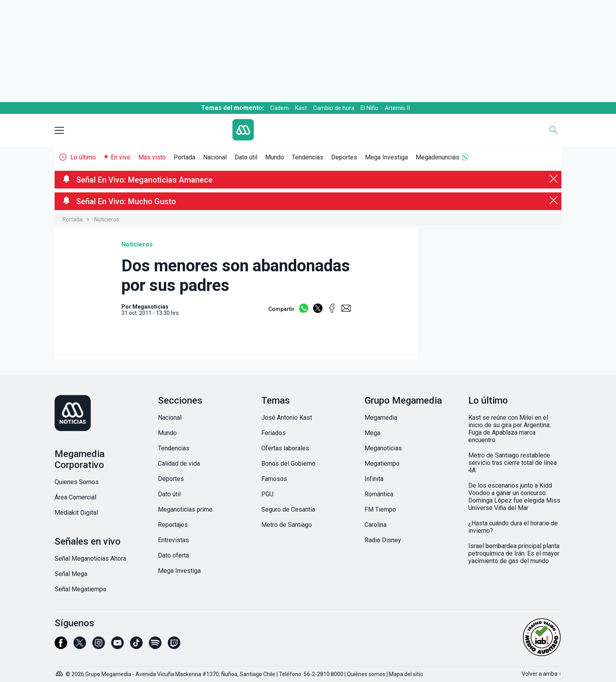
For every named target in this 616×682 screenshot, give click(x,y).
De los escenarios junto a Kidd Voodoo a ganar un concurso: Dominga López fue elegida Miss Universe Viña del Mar (514, 497)
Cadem (280, 108)
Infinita (374, 479)
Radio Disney (383, 540)
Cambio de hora (334, 108)
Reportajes (173, 525)
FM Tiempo (380, 509)
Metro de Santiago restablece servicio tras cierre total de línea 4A (512, 463)
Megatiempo (382, 464)
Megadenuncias (437, 157)
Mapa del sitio (406, 674)
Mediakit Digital (76, 513)
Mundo (275, 157)
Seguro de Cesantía (288, 509)
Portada (184, 157)
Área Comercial (75, 497)
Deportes (344, 157)
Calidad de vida (179, 464)
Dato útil (246, 157)
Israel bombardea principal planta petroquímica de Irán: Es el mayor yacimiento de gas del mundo (514, 553)
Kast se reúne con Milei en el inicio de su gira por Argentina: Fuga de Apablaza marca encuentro (510, 429)
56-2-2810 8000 (324, 674)
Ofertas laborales (285, 448)
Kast (301, 108)
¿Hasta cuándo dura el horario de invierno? (513, 527)
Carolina (376, 525)
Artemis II (397, 108)
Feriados (273, 433)
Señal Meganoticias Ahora (90, 559)
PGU (267, 494)
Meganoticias (383, 448)
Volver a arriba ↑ (542, 674)
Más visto (152, 157)
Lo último (83, 157)
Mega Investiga (386, 157)
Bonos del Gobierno (288, 464)
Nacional (215, 157)
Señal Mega (71, 574)
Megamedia (381, 418)
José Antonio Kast (287, 418)
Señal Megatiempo (81, 589)
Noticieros (107, 219)
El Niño (369, 108)
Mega (372, 433)
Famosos (274, 479)
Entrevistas (173, 540)
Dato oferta (173, 555)
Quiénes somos (366, 674)
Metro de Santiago (287, 525)
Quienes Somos (77, 482)
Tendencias (308, 157)
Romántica (379, 494)
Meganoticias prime (185, 509)
